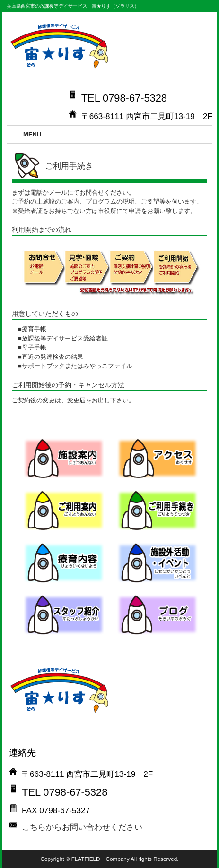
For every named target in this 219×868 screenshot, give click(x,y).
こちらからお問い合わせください (82, 827)
